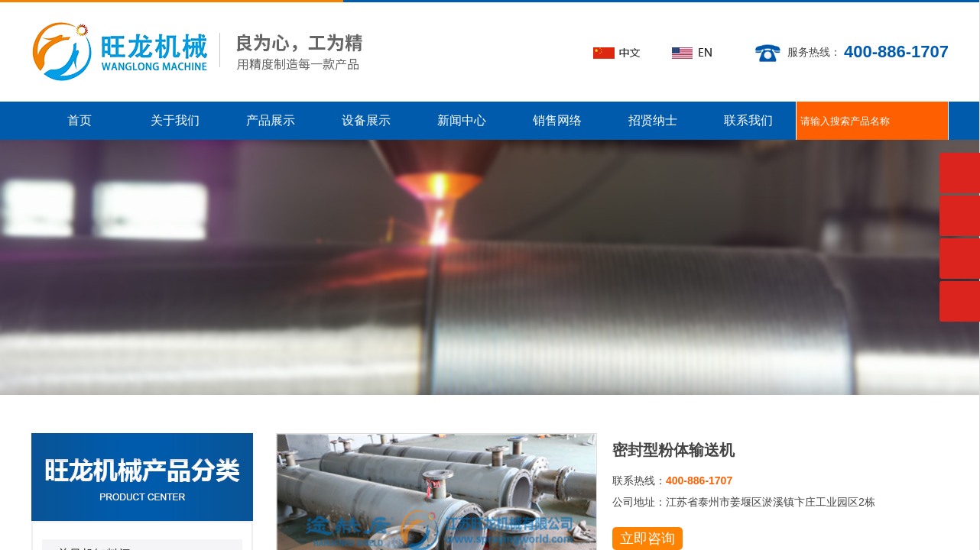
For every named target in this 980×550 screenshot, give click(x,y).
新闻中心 (462, 120)
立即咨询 (647, 539)
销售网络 (557, 120)
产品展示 (271, 120)
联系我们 (748, 120)
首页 (80, 120)
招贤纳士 (653, 120)
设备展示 (366, 120)
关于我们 (175, 120)
